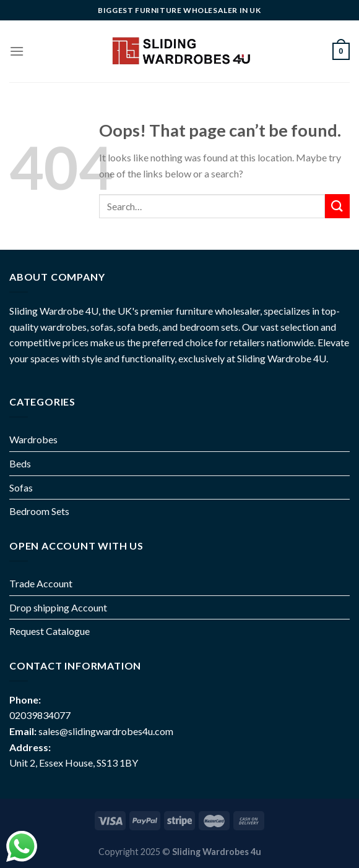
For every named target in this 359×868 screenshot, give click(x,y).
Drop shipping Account (58, 607)
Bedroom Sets (39, 511)
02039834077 (40, 715)
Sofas (21, 487)
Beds (20, 463)
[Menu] (17, 51)
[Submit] (337, 206)
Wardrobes (33, 439)
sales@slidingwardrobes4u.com (106, 731)
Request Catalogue (50, 631)
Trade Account (41, 583)
